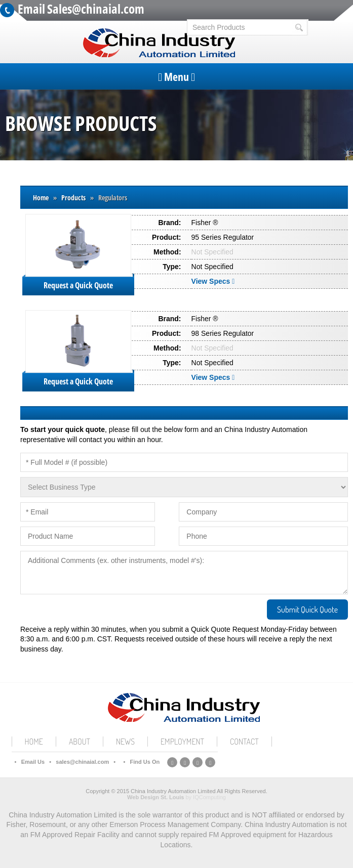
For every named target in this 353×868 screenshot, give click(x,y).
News (125, 742)
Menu (176, 76)
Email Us (33, 762)
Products (73, 198)
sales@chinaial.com (82, 762)
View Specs (214, 281)
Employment (182, 742)
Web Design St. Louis (155, 797)
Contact (244, 742)
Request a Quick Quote (78, 285)
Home (41, 198)
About (80, 742)
